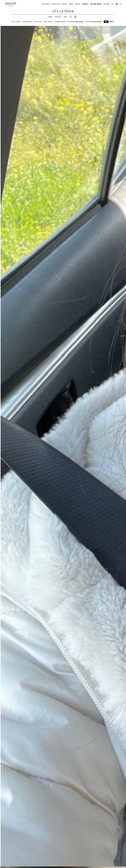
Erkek (71, 4)
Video (65, 17)
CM (106, 22)
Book (50, 17)
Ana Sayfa (46, 4)
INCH (111, 22)
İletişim (107, 4)
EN (113, 4)
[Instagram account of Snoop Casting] (117, 4)
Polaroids (58, 17)
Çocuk (78, 4)
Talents (85, 4)
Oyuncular (56, 4)
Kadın (64, 4)
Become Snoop (96, 4)
